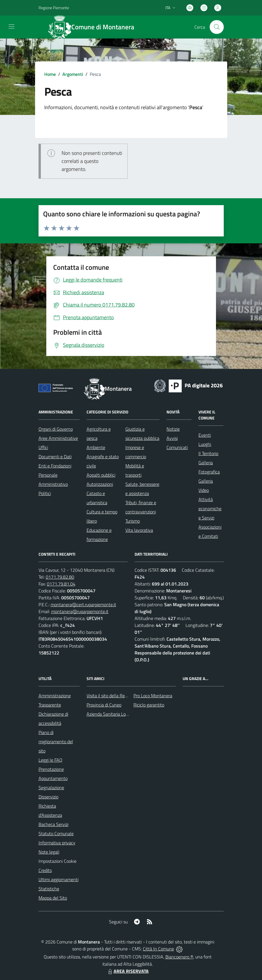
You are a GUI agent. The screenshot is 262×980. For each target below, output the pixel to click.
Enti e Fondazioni (55, 466)
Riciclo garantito (149, 705)
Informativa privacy (57, 843)
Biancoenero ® (179, 957)
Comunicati (177, 447)
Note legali (49, 852)
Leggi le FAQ (50, 760)
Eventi (205, 435)
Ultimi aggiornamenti (59, 879)
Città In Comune (158, 949)
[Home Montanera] (94, 27)
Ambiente (96, 447)
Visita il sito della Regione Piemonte (121, 696)
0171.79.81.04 (61, 584)
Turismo (133, 521)
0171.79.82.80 (60, 577)
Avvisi (172, 438)
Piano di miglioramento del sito (56, 742)
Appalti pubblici (101, 475)
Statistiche (49, 889)
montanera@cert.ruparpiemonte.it (83, 604)
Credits (45, 870)
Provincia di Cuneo (104, 705)
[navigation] (12, 26)
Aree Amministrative (58, 438)
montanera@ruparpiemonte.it (80, 611)
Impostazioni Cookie (58, 861)
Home (50, 74)
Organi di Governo (56, 429)
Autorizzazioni (100, 484)
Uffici (43, 447)
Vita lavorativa (139, 530)
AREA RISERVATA (128, 971)
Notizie (173, 429)
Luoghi (205, 444)
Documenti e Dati (55, 457)
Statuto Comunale (56, 833)
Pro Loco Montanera (153, 696)
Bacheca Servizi (53, 824)
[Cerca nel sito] (217, 27)
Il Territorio (208, 453)
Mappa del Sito (53, 898)
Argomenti (73, 74)
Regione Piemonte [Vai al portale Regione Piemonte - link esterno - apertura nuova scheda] (54, 8)
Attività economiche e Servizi (210, 509)
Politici (45, 493)
